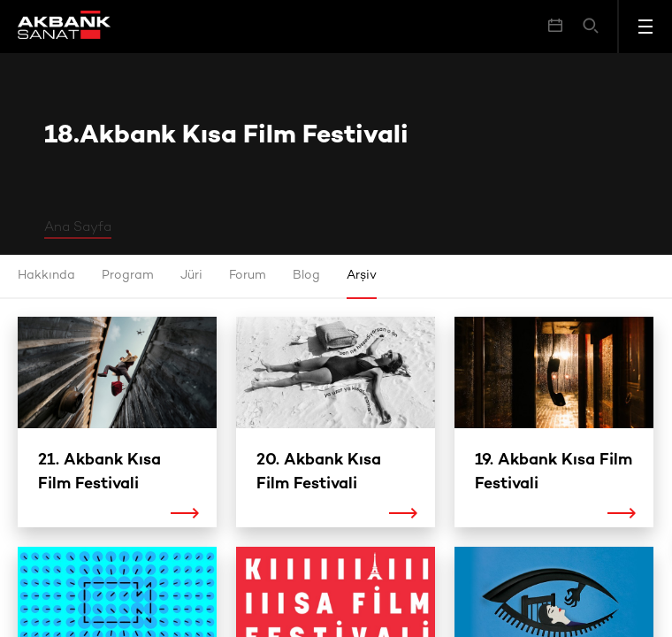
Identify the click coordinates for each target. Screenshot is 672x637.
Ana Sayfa (78, 227)
